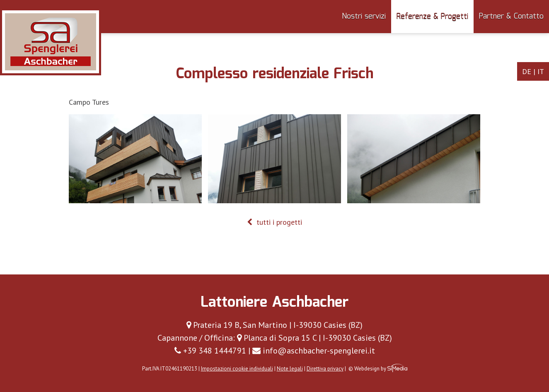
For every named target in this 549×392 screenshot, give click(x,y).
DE (527, 71)
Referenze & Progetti (432, 17)
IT (541, 71)
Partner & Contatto (511, 17)
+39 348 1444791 (210, 351)
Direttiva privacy (325, 369)
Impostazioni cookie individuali (237, 369)
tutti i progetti (274, 222)
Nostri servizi (364, 17)
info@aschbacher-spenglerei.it (314, 351)
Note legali (290, 369)
